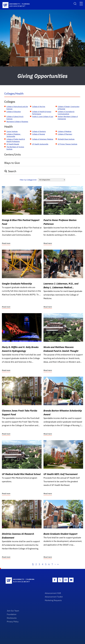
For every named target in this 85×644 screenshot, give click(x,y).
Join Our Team (13, 611)
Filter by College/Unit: (28, 180)
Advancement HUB (53, 593)
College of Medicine (65, 131)
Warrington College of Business (17, 122)
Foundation (12, 614)
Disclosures (12, 618)
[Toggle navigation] (81, 3)
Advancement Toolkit (54, 597)
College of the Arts (39, 107)
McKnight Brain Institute (66, 139)
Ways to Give (12, 163)
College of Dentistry (39, 131)
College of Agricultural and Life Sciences (17, 108)
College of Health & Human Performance (42, 113)
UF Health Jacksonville (40, 144)
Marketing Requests (53, 600)
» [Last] (58, 564)
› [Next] (55, 564)
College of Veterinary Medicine (43, 139)
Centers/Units (13, 154)
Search (10, 171)
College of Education (14, 112)
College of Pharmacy (65, 134)
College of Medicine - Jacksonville (14, 135)
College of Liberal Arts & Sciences (15, 118)
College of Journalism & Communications (66, 113)
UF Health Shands (13, 144)
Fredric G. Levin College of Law (43, 117)
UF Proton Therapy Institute (67, 144)
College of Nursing (39, 134)
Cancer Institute (12, 131)
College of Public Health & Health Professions (16, 140)
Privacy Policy (13, 622)
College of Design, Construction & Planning (69, 108)
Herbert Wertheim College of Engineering (68, 118)
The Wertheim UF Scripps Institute (15, 148)
